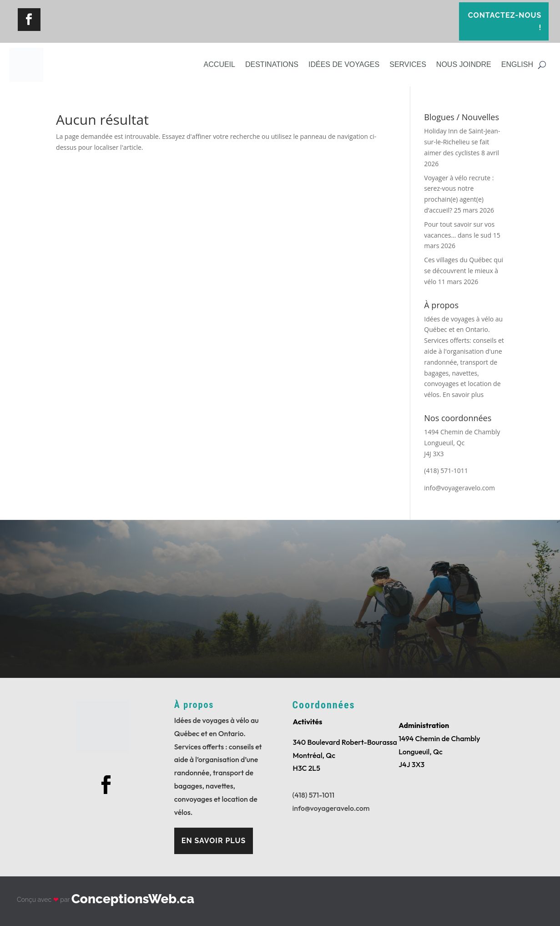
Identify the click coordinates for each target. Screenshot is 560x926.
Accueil (219, 64)
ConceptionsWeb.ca (133, 899)
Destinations (272, 64)
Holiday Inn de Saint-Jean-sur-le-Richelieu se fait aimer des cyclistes (462, 142)
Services (408, 64)
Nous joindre (464, 64)
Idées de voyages (344, 64)
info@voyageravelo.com (331, 808)
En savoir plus (463, 394)
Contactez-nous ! (505, 21)
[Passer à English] (517, 65)
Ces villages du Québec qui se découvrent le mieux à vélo (464, 271)
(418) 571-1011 (314, 795)
